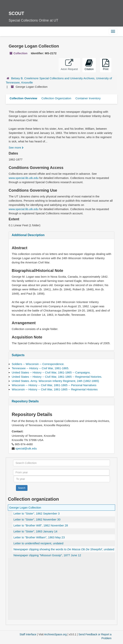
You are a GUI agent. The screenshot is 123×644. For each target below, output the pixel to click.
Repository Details (25, 401)
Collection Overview (23, 98)
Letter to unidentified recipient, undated (38, 543)
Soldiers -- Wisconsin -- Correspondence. (38, 364)
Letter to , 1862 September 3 (37, 513)
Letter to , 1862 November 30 (37, 519)
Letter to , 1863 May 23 (39, 537)
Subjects (18, 355)
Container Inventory (88, 98)
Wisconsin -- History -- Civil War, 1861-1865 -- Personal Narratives (54, 385)
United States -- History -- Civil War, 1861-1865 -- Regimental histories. (57, 377)
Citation (89, 65)
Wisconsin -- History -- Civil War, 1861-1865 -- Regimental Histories (55, 389)
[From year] (61, 472)
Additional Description (28, 235)
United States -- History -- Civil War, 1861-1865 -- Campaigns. (51, 372)
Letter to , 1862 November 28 (41, 525)
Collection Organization (56, 98)
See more (16, 147)
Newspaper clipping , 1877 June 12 (47, 555)
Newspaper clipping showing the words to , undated (64, 549)
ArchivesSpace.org (56, 634)
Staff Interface (28, 634)
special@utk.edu (26, 448)
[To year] (62, 479)
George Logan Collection (25, 507)
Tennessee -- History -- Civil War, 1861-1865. (40, 368)
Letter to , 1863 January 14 (35, 531)
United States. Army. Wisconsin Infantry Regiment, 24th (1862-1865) (55, 381)
